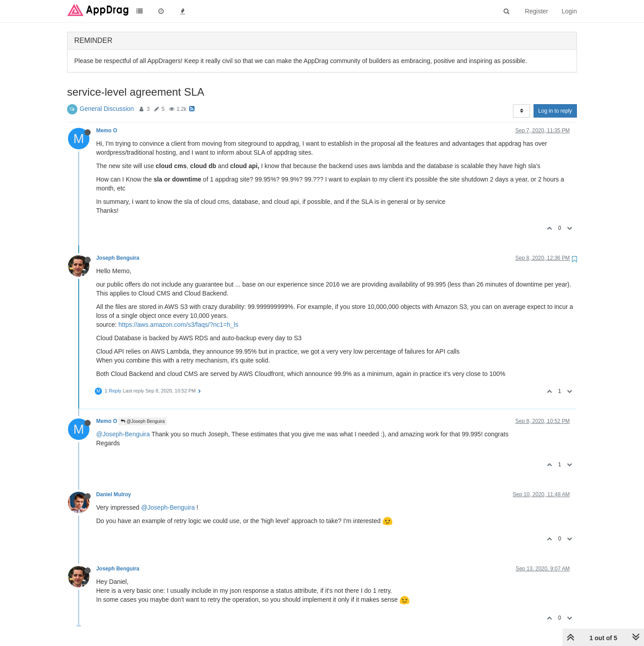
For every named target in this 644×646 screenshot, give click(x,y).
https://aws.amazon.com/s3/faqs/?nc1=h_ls (178, 325)
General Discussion (107, 109)
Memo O (107, 131)
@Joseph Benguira (143, 421)
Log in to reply (555, 111)
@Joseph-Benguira (123, 434)
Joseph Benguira (118, 258)
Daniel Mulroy (114, 494)
